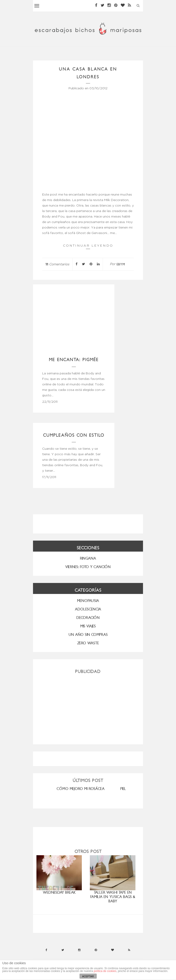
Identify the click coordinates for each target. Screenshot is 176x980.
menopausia (88, 601)
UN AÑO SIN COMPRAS (88, 635)
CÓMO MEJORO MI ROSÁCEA (81, 789)
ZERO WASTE (88, 643)
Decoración (88, 618)
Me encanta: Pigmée (74, 360)
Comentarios (57, 264)
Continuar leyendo (88, 246)
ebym (121, 264)
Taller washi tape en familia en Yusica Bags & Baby (113, 897)
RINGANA (88, 558)
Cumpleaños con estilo (74, 435)
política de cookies (105, 971)
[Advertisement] (88, 707)
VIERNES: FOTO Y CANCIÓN (88, 567)
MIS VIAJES (88, 626)
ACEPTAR (88, 976)
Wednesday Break (59, 892)
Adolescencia (88, 609)
